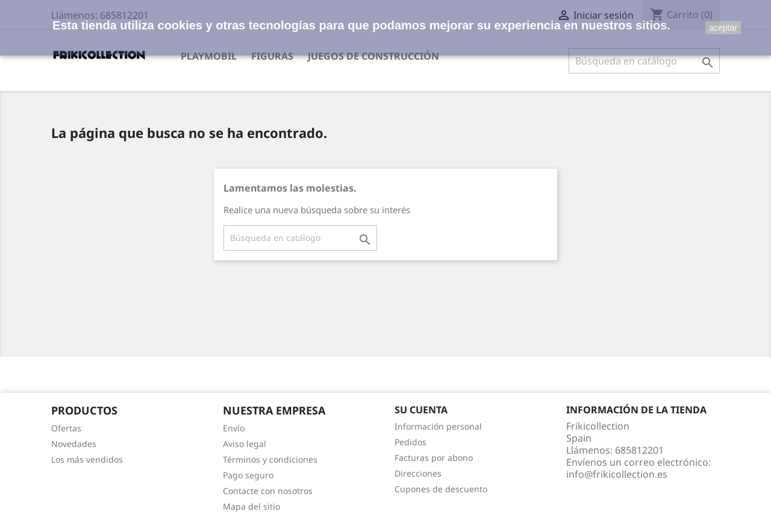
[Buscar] (644, 61)
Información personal (438, 426)
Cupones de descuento (441, 489)
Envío (234, 428)
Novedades (74, 444)
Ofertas (66, 428)
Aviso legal (245, 444)
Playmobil (209, 56)
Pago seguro (248, 475)
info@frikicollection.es (617, 474)
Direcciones (418, 473)
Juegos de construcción (373, 56)
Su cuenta (421, 410)
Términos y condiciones (270, 459)
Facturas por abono (434, 458)
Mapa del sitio (251, 506)
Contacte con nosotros (268, 491)
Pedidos (410, 442)
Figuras (272, 56)
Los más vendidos (87, 459)
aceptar (723, 28)
